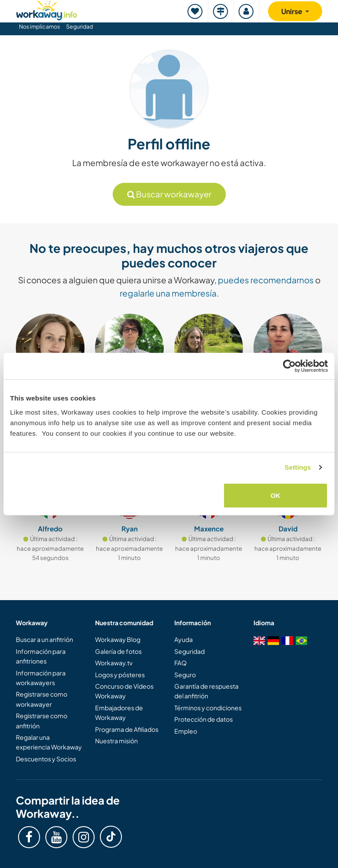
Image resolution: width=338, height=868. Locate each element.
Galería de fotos (118, 651)
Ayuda (184, 639)
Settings (298, 467)
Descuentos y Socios (46, 759)
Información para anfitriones (41, 656)
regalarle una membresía (168, 293)
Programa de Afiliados (127, 729)
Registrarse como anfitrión (42, 720)
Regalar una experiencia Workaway (49, 742)
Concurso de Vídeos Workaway (124, 691)
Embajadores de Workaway (119, 712)
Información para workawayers (41, 678)
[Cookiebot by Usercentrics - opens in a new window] (289, 366)
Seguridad (79, 26)
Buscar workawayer (169, 194)
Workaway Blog (118, 639)
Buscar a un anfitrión (44, 639)
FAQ (180, 663)
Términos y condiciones (208, 708)
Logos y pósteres (120, 675)
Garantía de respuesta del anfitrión (206, 691)
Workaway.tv (114, 663)
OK (276, 495)
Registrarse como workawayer (42, 699)
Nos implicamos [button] (39, 26)
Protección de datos (204, 719)
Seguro (185, 675)
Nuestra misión (116, 741)
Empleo (186, 731)
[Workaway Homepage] (47, 9)
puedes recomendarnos (266, 280)
